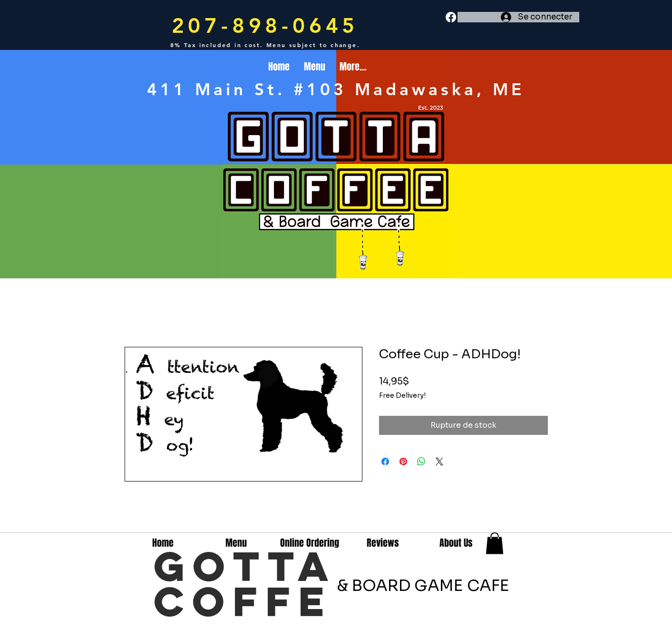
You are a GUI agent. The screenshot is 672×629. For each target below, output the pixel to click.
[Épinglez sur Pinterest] (403, 462)
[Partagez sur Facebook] (385, 462)
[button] (495, 543)
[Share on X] (439, 462)
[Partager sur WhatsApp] (421, 462)
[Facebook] (451, 17)
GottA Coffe (245, 584)
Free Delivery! (402, 395)
